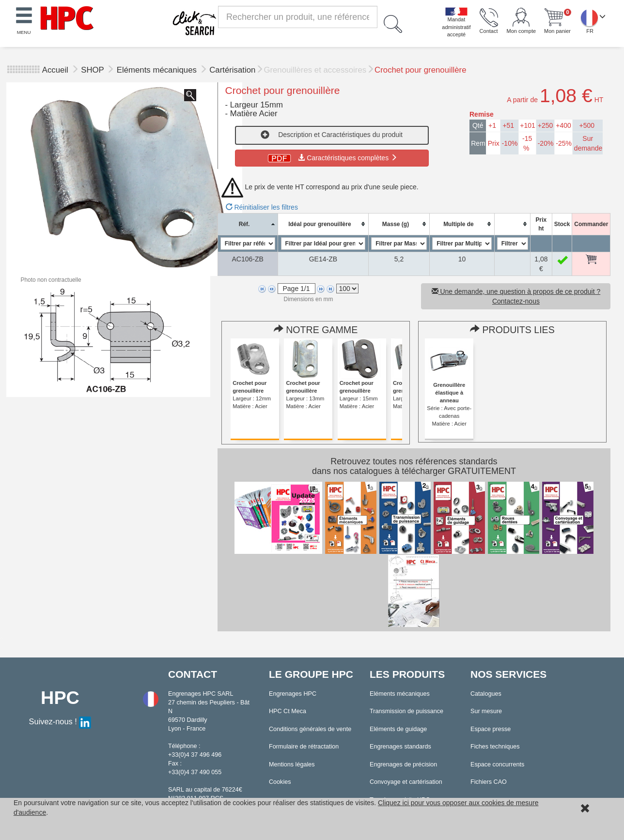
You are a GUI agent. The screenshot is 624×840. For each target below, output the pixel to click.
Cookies (280, 782)
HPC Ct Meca (288, 711)
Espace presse (491, 729)
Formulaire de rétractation (304, 747)
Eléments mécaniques (158, 70)
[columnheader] (248, 224)
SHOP (94, 70)
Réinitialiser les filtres (262, 207)
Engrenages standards (400, 747)
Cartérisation (232, 70)
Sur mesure (486, 711)
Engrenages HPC (293, 694)
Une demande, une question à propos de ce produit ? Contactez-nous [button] (516, 296)
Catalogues (486, 694)
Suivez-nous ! (60, 721)
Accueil (55, 70)
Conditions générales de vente (310, 729)
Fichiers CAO (489, 782)
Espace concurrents (497, 764)
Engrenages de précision (403, 764)
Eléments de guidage (398, 729)
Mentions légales (292, 764)
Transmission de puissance (406, 711)
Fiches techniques (495, 747)
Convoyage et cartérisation (406, 782)
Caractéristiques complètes (332, 158)
